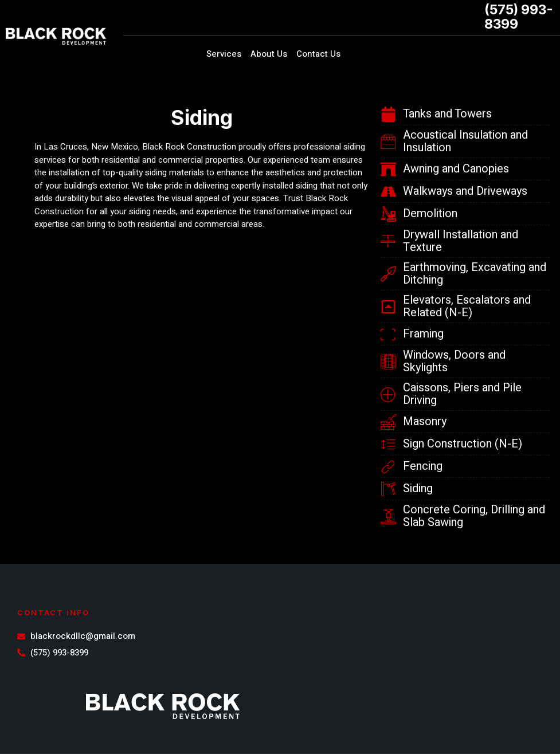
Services (224, 54)
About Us (269, 54)
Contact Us (318, 54)
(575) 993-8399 (519, 17)
